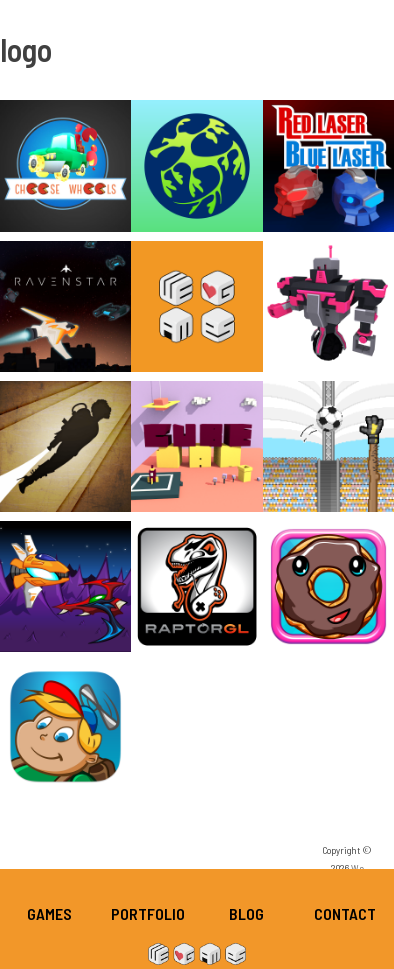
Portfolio (148, 913)
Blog (246, 913)
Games (49, 913)
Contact (345, 913)
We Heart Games (197, 954)
